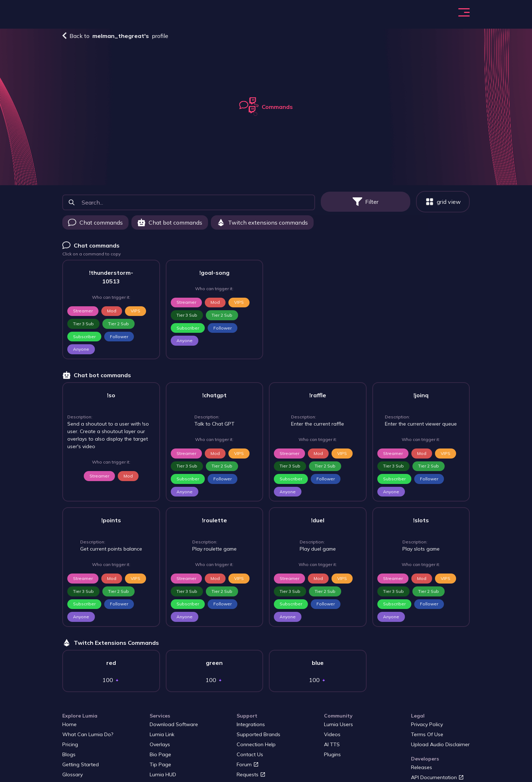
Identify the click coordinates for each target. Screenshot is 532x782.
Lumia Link (162, 739)
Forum (248, 769)
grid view (443, 206)
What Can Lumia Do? (196, 15)
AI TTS (333, 749)
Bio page (160, 759)
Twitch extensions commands (262, 227)
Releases (423, 772)
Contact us (250, 759)
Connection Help (257, 749)
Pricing (240, 15)
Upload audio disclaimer (441, 749)
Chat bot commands (170, 227)
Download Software (174, 729)
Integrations (252, 729)
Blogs (266, 15)
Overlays (160, 749)
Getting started (81, 769)
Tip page (160, 769)
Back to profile (115, 40)
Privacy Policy (428, 729)
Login (463, 15)
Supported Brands (259, 739)
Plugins (333, 759)
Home (69, 729)
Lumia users (339, 729)
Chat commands (95, 227)
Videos (333, 739)
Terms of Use (428, 739)
